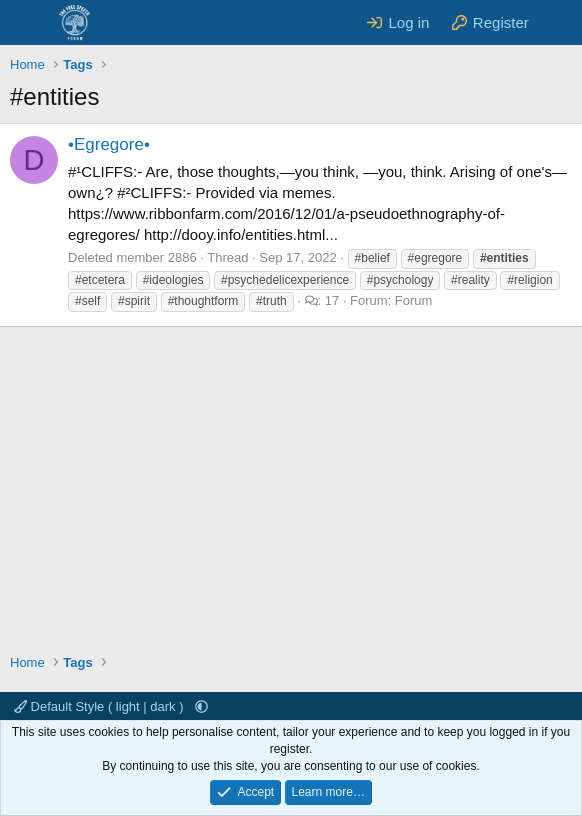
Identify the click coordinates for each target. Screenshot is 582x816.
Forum (414, 300)
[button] (201, 706)
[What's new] (558, 22)
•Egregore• (109, 144)
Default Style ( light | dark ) (100, 706)
